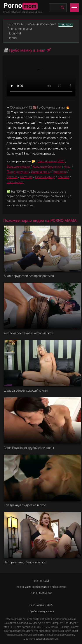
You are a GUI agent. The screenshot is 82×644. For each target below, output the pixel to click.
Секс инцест (15, 182)
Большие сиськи (18, 167)
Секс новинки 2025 (51, 161)
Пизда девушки (17, 172)
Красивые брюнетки (47, 167)
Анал (68, 167)
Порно (12, 38)
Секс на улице (45, 177)
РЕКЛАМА (66, 25)
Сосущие (26, 177)
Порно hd (14, 33)
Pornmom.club (41, 581)
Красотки (60, 172)
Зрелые (12, 177)
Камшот (63, 177)
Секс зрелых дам (20, 29)
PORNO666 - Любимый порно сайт (32, 24)
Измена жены (41, 172)
